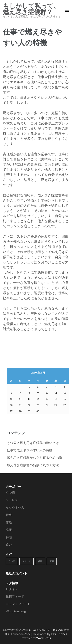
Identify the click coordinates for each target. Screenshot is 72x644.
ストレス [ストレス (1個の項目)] (26, 561)
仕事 (9, 515)
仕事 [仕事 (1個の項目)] (40, 561)
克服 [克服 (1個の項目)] (52, 561)
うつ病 (10, 492)
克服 (9, 530)
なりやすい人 (15, 507)
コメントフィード (18, 604)
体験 (9, 522)
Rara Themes (59, 634)
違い (9, 544)
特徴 (9, 537)
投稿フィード (15, 596)
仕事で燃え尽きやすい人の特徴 (30, 450)
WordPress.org (16, 611)
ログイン (12, 589)
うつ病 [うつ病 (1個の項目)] (12, 561)
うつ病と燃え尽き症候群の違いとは (33, 443)
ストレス (12, 500)
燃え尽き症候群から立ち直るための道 (34, 458)
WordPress (44, 638)
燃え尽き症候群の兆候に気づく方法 (33, 465)
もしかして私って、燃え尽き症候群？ (31, 9)
